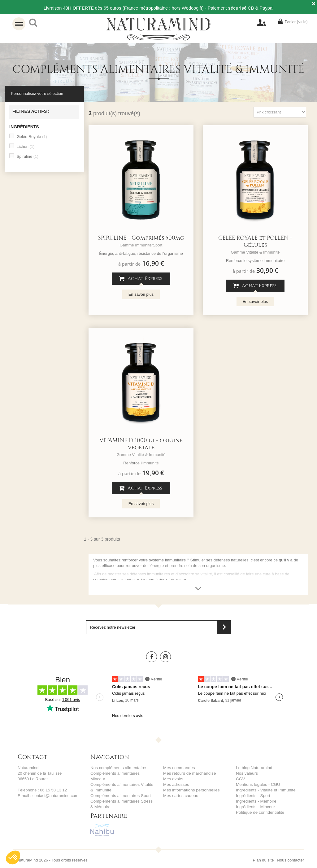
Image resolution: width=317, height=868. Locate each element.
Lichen (26, 146)
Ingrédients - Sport (252, 796)
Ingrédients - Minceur (255, 807)
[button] (13, 857)
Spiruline (28, 156)
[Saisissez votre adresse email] (159, 627)
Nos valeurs (247, 773)
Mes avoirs (173, 779)
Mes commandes (178, 768)
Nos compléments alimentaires (118, 768)
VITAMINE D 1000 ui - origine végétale (141, 444)
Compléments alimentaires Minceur (122, 773)
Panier (292, 23)
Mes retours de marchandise (189, 773)
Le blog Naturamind (253, 768)
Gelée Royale (32, 137)
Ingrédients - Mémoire (255, 801)
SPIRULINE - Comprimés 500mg (141, 238)
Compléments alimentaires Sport (120, 790)
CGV (240, 779)
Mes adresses (176, 784)
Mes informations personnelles (190, 790)
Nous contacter (291, 855)
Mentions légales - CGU (257, 784)
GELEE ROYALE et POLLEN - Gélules (255, 241)
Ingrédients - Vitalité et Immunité (265, 790)
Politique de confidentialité (259, 812)
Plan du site (263, 855)
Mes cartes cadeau (180, 796)
